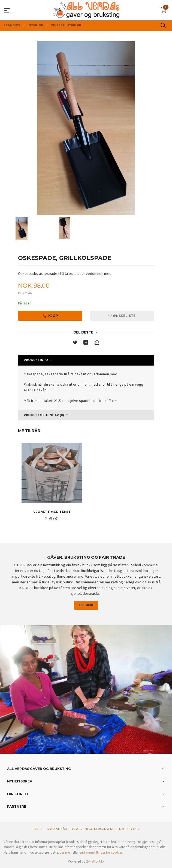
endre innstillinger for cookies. (101, 852)
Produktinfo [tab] (36, 360)
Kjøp (50, 316)
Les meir (86, 605)
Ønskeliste (122, 316)
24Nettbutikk (95, 861)
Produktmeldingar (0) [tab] (44, 415)
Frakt (37, 829)
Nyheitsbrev (129, 829)
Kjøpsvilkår (57, 829)
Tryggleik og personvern (93, 829)
